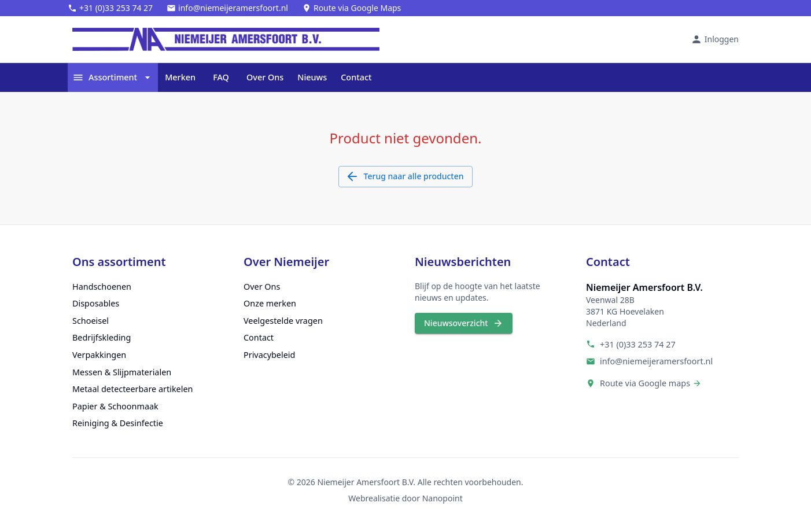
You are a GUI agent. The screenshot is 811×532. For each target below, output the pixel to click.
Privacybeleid (269, 355)
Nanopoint (443, 498)
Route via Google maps (645, 383)
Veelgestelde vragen (283, 321)
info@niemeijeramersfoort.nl (656, 361)
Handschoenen (102, 287)
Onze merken (270, 303)
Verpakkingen (99, 355)
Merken (180, 77)
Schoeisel (91, 321)
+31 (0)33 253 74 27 (638, 344)
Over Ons (265, 77)
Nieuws (312, 77)
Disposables (96, 303)
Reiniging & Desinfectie (118, 423)
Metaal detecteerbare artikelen (132, 389)
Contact (356, 77)
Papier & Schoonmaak (115, 406)
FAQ (221, 77)
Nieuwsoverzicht (464, 324)
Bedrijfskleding (102, 337)
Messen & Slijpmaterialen (122, 372)
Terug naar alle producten (406, 177)
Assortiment (113, 77)
